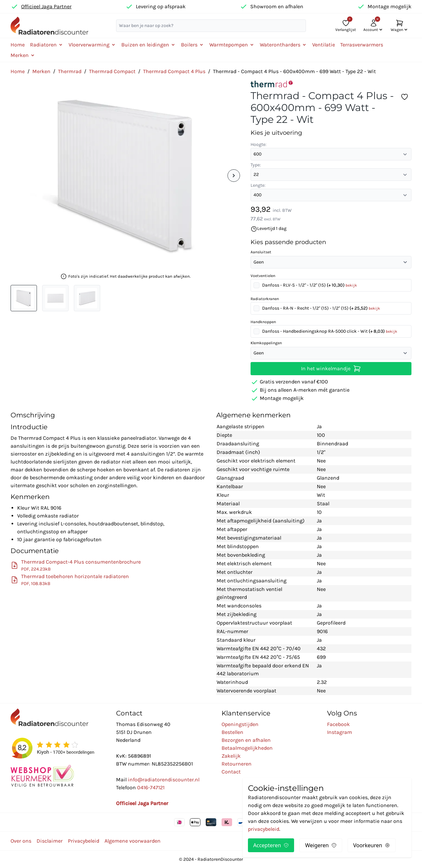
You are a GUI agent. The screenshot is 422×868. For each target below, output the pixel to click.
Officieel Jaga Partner (46, 6)
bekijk (351, 285)
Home (18, 45)
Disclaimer (50, 841)
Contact (231, 772)
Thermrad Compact (112, 71)
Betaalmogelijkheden (247, 748)
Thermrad (70, 71)
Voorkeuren (372, 845)
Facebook (338, 724)
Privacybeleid (84, 841)
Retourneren (237, 764)
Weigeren (321, 845)
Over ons (21, 841)
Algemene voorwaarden (133, 841)
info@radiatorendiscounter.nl (164, 780)
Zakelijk (231, 756)
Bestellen (232, 732)
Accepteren (271, 845)
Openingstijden (240, 724)
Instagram (340, 732)
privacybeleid (264, 829)
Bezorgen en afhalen (246, 740)
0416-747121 (151, 787)
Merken (41, 71)
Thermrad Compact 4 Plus (174, 71)
